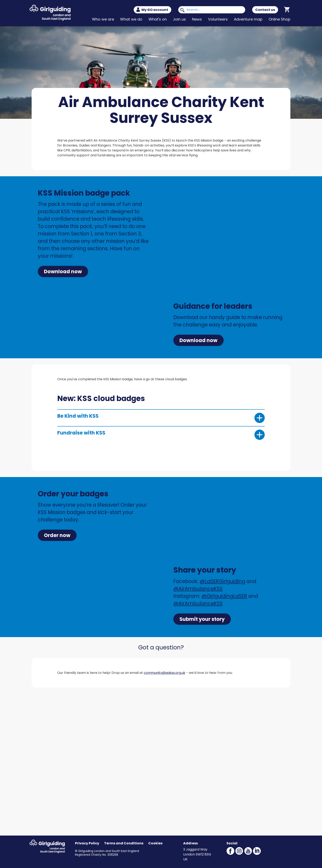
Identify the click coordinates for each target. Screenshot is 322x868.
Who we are (103, 19)
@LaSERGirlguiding (222, 581)
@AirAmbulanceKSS (198, 589)
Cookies (155, 843)
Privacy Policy (87, 843)
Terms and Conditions (124, 843)
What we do (131, 19)
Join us (179, 19)
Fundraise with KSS (161, 435)
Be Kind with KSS (161, 418)
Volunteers (218, 19)
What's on (158, 19)
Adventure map (248, 19)
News (197, 19)
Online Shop (279, 19)
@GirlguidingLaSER (224, 596)
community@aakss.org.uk (164, 673)
